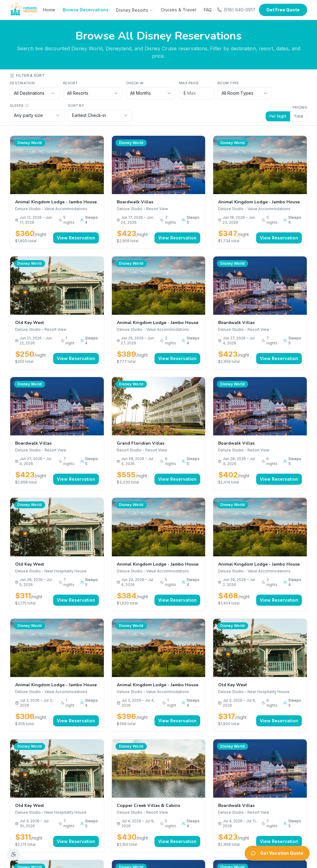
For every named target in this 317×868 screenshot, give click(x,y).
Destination (22, 83)
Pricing (300, 107)
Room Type (228, 83)
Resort (70, 83)
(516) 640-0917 (236, 10)
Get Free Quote (283, 10)
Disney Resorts (135, 10)
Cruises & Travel (178, 10)
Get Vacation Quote (277, 853)
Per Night (278, 116)
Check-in (135, 83)
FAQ (208, 10)
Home (49, 10)
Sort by (76, 106)
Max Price (189, 83)
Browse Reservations (86, 10)
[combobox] (35, 93)
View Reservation (76, 238)
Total (298, 116)
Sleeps (19, 106)
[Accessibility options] (14, 854)
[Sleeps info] (27, 106)
